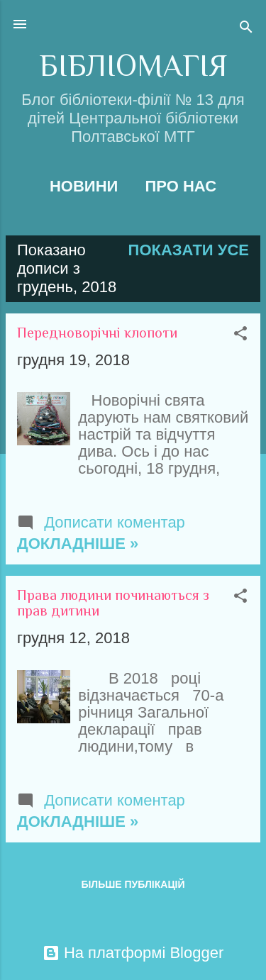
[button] (240, 335)
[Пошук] (246, 29)
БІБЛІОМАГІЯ (133, 66)
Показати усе (189, 250)
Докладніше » (78, 544)
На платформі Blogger (133, 953)
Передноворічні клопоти (97, 333)
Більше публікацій (133, 884)
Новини (84, 186)
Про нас (181, 186)
